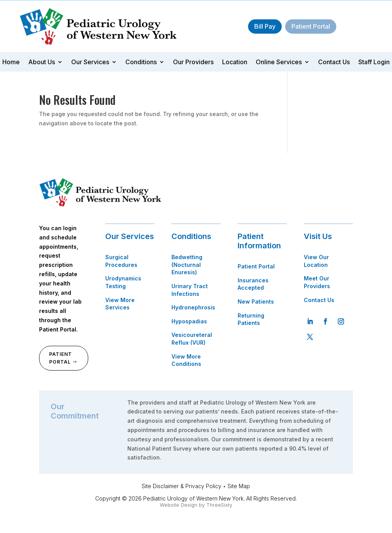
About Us (42, 62)
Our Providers (193, 62)
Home (11, 62)
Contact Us (334, 62)
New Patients (256, 302)
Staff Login (374, 62)
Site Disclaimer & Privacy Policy (181, 486)
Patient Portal (311, 26)
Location (235, 62)
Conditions (141, 62)
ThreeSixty (219, 505)
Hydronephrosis (193, 307)
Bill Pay (265, 26)
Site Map (239, 486)
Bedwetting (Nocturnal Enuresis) (187, 265)
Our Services (90, 62)
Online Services (279, 62)
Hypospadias (189, 321)
